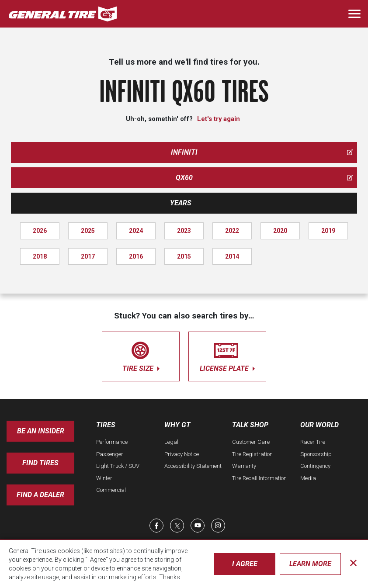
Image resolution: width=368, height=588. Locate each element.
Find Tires (40, 463)
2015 (184, 256)
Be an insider (41, 431)
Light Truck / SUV (118, 466)
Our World (319, 425)
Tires (106, 425)
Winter (104, 478)
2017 (88, 256)
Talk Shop (250, 425)
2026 (40, 231)
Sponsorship (316, 454)
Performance (112, 442)
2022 (232, 231)
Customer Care (251, 442)
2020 (280, 231)
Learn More (310, 564)
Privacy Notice (182, 454)
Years (181, 203)
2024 (136, 231)
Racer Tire (313, 442)
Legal (171, 442)
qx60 (264, 178)
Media (308, 478)
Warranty (244, 466)
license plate (227, 355)
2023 (184, 231)
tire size (141, 355)
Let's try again (219, 119)
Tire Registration (252, 454)
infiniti (262, 152)
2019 (328, 231)
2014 (232, 256)
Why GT (177, 425)
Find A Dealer (40, 495)
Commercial (111, 490)
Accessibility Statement (193, 466)
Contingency (315, 466)
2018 (40, 256)
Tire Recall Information (259, 478)
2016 (136, 256)
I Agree (245, 564)
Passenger (110, 454)
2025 (88, 231)
